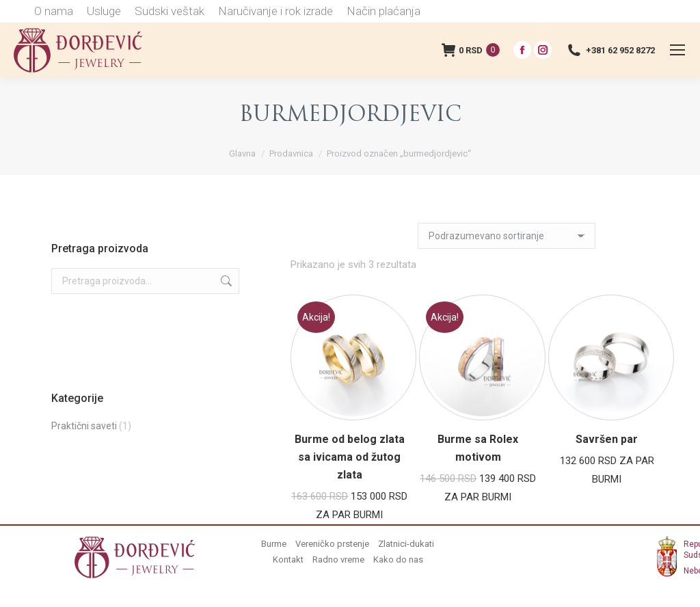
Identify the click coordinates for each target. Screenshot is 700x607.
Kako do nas (398, 559)
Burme (274, 544)
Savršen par (607, 439)
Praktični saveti (84, 426)
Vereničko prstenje (332, 544)
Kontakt (288, 559)
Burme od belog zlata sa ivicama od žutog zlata (350, 457)
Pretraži (225, 281)
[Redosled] (507, 236)
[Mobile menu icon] (677, 50)
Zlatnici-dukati (406, 544)
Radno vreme (338, 559)
